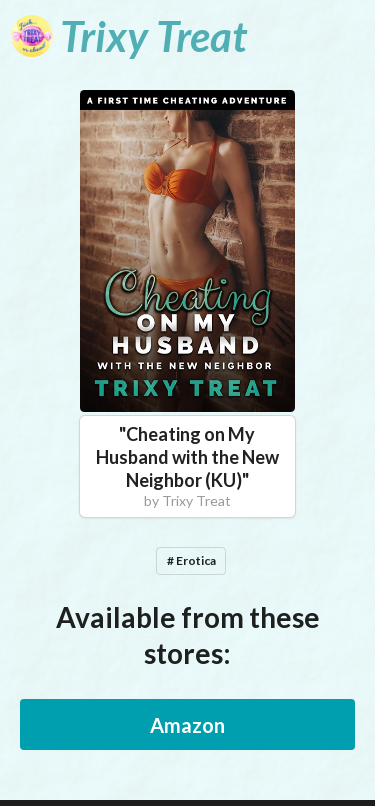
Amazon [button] (187, 725)
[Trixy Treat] (129, 36)
